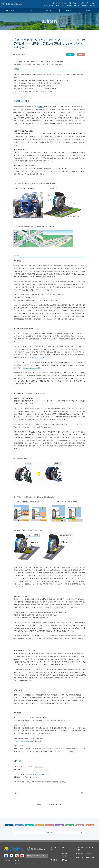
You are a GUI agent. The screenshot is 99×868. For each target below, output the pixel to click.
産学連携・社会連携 (73, 6)
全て (9, 825)
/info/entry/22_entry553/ (31, 368)
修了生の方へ (49, 10)
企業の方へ (69, 10)
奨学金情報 (90, 825)
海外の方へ (89, 10)
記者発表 (49, 825)
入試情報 (84, 6)
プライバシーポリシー (20, 861)
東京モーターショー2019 (41, 774)
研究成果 (60, 825)
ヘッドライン (19, 825)
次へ (83, 793)
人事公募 (80, 825)
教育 (57, 6)
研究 (63, 6)
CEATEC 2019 (38, 767)
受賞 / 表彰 (70, 825)
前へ (16, 793)
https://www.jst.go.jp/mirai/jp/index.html (27, 741)
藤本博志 (41, 107)
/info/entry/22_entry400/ (38, 357)
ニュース (29, 825)
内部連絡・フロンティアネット (37, 856)
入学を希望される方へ (10, 10)
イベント (39, 825)
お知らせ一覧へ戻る (55, 804)
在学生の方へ (30, 10)
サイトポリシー (9, 861)
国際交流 (92, 6)
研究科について (49, 6)
